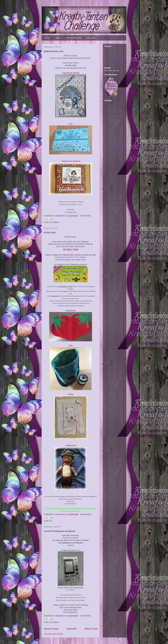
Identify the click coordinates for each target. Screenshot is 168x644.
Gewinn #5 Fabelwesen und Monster (60, 531)
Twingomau (71, 161)
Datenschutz (91, 38)
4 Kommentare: (86, 514)
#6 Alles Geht (50, 233)
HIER (60, 202)
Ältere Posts (91, 629)
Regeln (58, 38)
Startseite (47, 38)
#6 (51, 222)
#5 (51, 622)
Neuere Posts (51, 629)
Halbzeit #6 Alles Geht (54, 51)
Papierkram (71, 311)
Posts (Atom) (58, 634)
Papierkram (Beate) (71, 73)
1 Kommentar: (86, 216)
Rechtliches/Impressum (74, 38)
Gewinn (56, 622)
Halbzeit (56, 222)
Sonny (71, 394)
